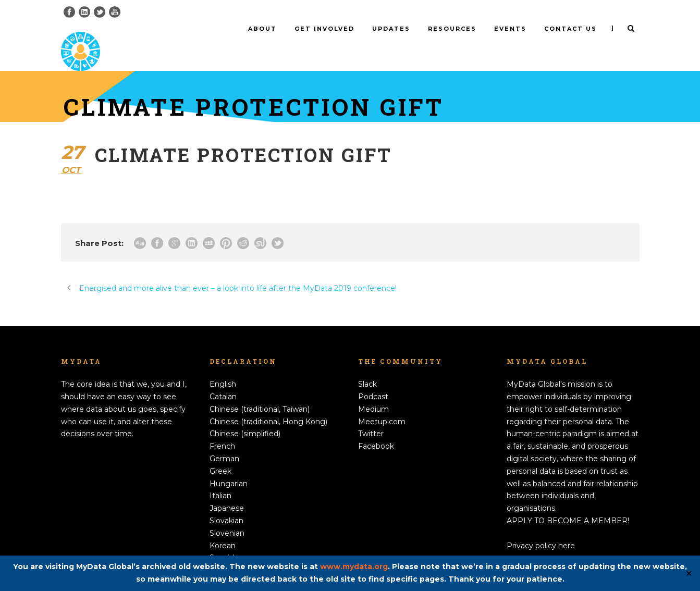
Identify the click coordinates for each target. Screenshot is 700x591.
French (222, 429)
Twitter (371, 416)
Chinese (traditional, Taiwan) (260, 392)
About (262, 29)
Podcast (373, 379)
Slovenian (227, 516)
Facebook (376, 429)
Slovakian (226, 503)
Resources (452, 29)
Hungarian (229, 466)
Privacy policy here (541, 528)
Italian (220, 478)
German (224, 441)
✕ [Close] (689, 574)
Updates (391, 29)
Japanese (227, 491)
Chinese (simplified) (245, 416)
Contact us (570, 29)
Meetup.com (382, 404)
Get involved (324, 29)
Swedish (225, 553)
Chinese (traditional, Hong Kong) (268, 404)
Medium (373, 392)
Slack (367, 367)
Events (510, 29)
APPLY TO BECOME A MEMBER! (568, 503)
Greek (220, 454)
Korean (223, 528)
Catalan (223, 379)
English (223, 367)
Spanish (224, 540)
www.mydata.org (354, 567)
